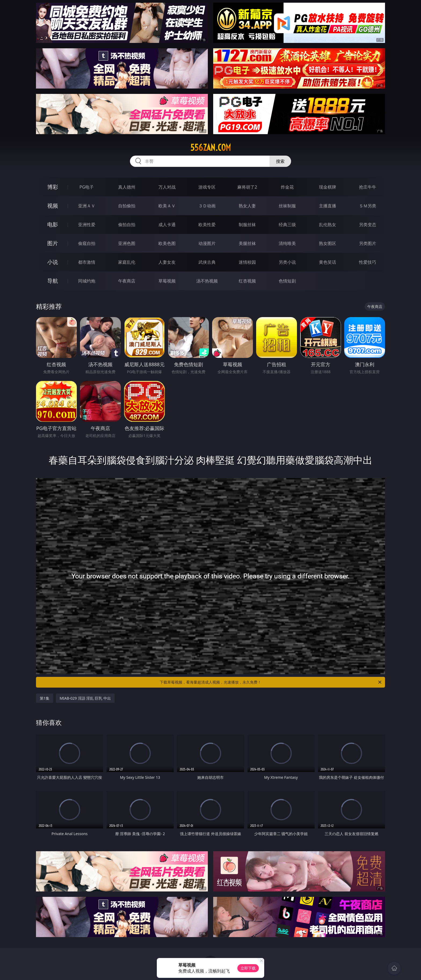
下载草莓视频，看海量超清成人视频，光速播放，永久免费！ (271, 682)
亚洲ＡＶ (87, 206)
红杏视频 (247, 281)
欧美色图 (167, 243)
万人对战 (167, 187)
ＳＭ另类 (368, 206)
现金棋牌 (328, 187)
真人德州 (127, 187)
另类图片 (368, 243)
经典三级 (287, 225)
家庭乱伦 (127, 262)
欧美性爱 (207, 225)
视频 (53, 206)
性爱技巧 (368, 262)
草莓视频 (167, 281)
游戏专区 (207, 187)
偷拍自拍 (127, 225)
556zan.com (211, 148)
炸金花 (287, 187)
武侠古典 (207, 262)
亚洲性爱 (87, 225)
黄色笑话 (328, 262)
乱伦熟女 (328, 225)
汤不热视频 (207, 281)
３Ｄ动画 (207, 206)
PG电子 (87, 187)
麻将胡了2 (247, 187)
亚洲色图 (127, 243)
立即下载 (248, 968)
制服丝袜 (247, 225)
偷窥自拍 (87, 243)
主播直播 (328, 206)
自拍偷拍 (127, 206)
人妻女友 (167, 262)
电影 (53, 224)
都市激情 (87, 262)
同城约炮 (87, 281)
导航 (53, 281)
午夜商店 (127, 281)
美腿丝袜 (247, 243)
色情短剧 (287, 281)
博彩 (53, 187)
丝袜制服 (287, 206)
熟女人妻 (247, 206)
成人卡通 (167, 225)
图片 (53, 243)
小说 (53, 262)
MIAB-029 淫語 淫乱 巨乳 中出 (85, 698)
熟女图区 (328, 243)
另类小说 (287, 262)
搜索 (280, 161)
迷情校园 (247, 262)
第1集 (45, 698)
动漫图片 (207, 243)
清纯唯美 (287, 243)
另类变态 (368, 225)
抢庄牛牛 (368, 187)
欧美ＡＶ (167, 206)
